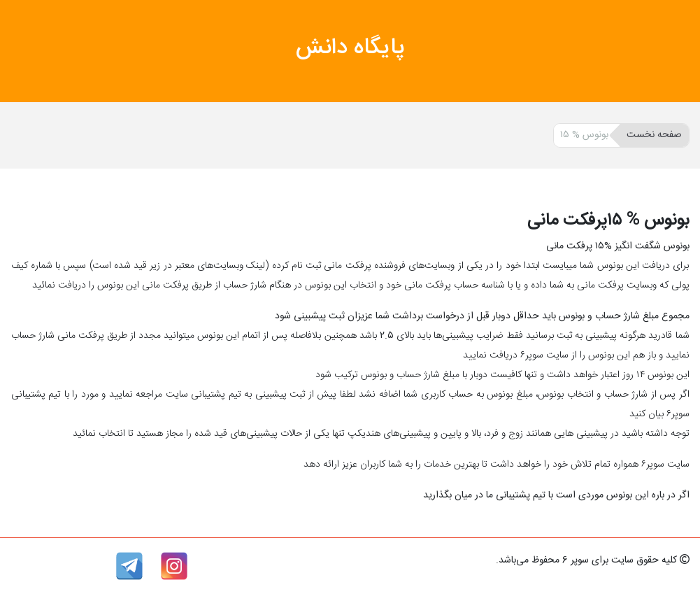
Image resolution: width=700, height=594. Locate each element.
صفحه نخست (654, 135)
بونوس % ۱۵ (584, 135)
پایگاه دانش (350, 48)
